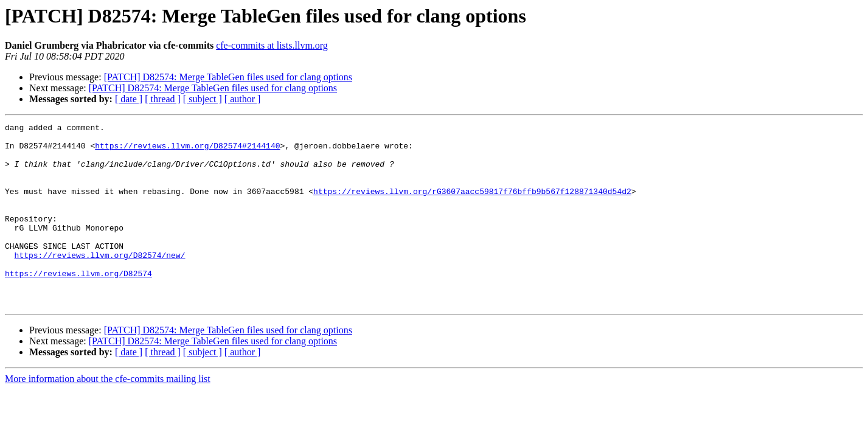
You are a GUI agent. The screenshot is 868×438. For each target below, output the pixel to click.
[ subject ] (203, 99)
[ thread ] (163, 99)
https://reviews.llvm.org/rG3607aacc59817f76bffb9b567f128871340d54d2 (472, 206)
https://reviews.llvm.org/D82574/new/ (100, 282)
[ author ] (243, 99)
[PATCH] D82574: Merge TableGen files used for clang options (228, 77)
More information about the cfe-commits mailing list (108, 415)
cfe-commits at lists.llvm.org (272, 45)
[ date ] (129, 99)
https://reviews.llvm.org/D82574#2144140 (187, 151)
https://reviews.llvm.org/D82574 (78, 304)
